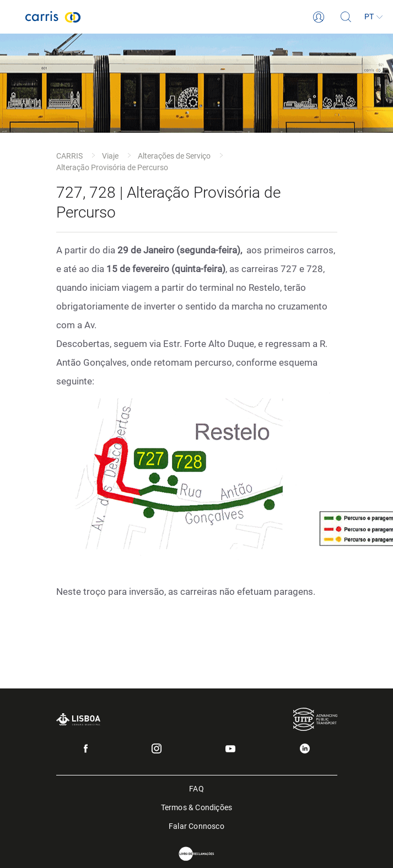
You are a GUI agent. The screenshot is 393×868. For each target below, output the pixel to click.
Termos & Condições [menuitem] (197, 807)
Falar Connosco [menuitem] (196, 825)
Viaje (110, 156)
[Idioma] (374, 17)
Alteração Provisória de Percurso (112, 167)
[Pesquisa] (346, 17)
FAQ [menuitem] (196, 788)
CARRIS (69, 156)
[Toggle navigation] (13, 17)
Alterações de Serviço (174, 156)
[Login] (319, 17)
